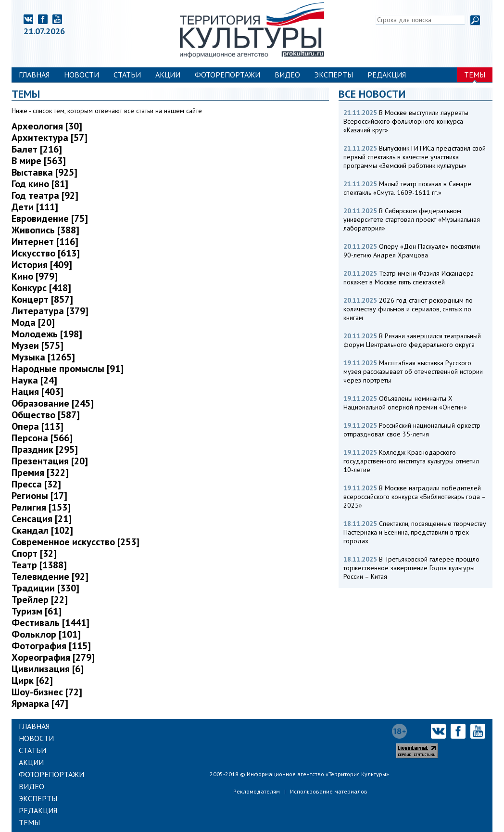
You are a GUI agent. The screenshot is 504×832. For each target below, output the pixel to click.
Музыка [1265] (43, 357)
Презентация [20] (50, 461)
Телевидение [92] (50, 576)
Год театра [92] (45, 195)
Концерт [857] (42, 299)
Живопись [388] (45, 230)
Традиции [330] (45, 588)
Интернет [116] (45, 242)
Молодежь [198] (47, 334)
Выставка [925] (44, 172)
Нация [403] (38, 392)
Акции (168, 75)
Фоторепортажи (227, 75)
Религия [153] (41, 507)
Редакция (387, 75)
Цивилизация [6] (48, 669)
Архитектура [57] (50, 138)
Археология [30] (47, 126)
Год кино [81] (40, 184)
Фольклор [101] (46, 634)
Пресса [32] (36, 484)
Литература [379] (50, 311)
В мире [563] (39, 161)
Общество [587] (46, 415)
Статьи (127, 75)
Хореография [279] (53, 657)
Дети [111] (35, 207)
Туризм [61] (37, 611)
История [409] (42, 265)
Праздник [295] (45, 449)
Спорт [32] (34, 553)
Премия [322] (40, 473)
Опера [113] (38, 426)
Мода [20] (33, 322)
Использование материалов (329, 791)
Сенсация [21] (42, 519)
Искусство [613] (46, 253)
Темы (475, 75)
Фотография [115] (51, 646)
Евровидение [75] (50, 218)
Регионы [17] (39, 496)
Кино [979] (35, 276)
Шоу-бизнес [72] (47, 692)
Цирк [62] (32, 680)
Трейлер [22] (40, 600)
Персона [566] (42, 438)
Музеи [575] (38, 346)
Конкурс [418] (41, 288)
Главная (34, 75)
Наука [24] (34, 380)
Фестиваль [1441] (50, 623)
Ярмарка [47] (40, 704)
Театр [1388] (39, 565)
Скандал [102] (42, 530)
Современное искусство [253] (76, 542)
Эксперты (334, 75)
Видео (287, 75)
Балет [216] (37, 149)
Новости (82, 75)
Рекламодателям (257, 791)
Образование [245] (53, 403)
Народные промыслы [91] (68, 369)
